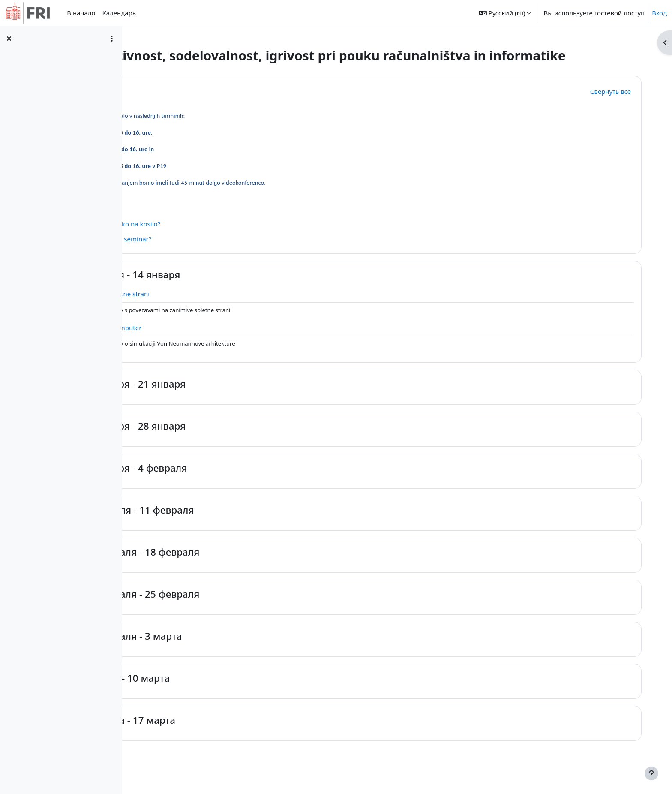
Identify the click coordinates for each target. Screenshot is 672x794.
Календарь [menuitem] (119, 13)
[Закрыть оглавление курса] (9, 39)
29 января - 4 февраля (232, 483)
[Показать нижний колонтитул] (651, 773)
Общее (196, 106)
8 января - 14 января (229, 290)
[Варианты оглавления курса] (112, 39)
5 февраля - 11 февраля (235, 525)
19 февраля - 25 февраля (238, 609)
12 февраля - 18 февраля (238, 567)
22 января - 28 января (231, 441)
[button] (505, 13)
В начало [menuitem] (81, 13)
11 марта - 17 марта (226, 735)
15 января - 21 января (231, 399)
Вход (659, 13)
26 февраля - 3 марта (229, 651)
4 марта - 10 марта (223, 693)
